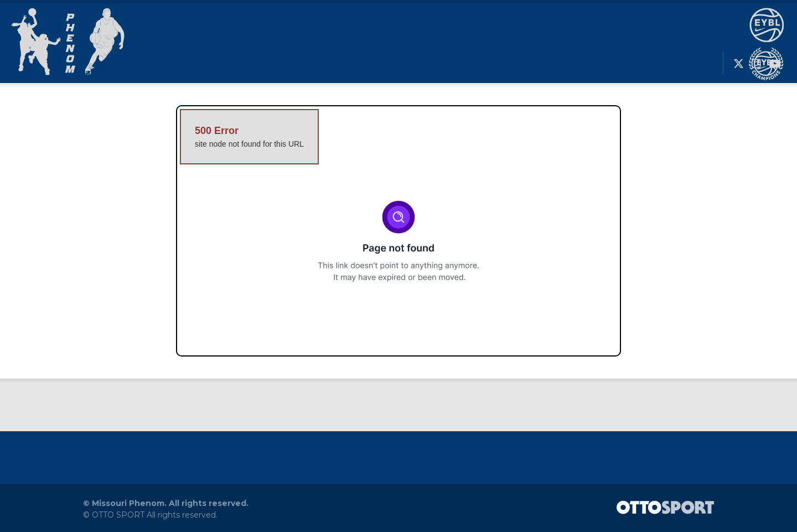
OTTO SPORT (118, 515)
